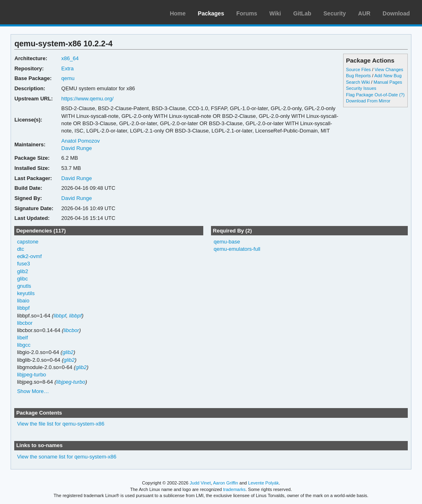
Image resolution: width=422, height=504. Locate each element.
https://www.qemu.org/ (87, 99)
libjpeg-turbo (32, 375)
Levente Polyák (263, 483)
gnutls (24, 286)
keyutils (26, 293)
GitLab (302, 13)
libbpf (23, 308)
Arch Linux (45, 12)
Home (178, 13)
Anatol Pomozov (81, 141)
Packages (211, 13)
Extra (67, 68)
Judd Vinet (200, 483)
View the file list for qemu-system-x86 (61, 424)
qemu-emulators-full (237, 249)
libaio (23, 301)
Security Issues (361, 88)
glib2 (23, 271)
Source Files (358, 70)
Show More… (33, 391)
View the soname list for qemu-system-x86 (67, 457)
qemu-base (227, 242)
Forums (247, 13)
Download (396, 13)
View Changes (389, 70)
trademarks (234, 489)
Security (335, 13)
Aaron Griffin (226, 483)
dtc (21, 249)
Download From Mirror (368, 101)
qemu (68, 78)
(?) (402, 95)
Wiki (275, 13)
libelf (23, 338)
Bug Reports (358, 76)
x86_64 (70, 58)
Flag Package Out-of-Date (372, 95)
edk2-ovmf (29, 256)
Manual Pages (388, 82)
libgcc (24, 345)
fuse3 (24, 264)
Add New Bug (388, 76)
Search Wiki (358, 82)
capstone (28, 242)
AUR (364, 13)
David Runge (77, 148)
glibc (23, 279)
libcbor (25, 323)
